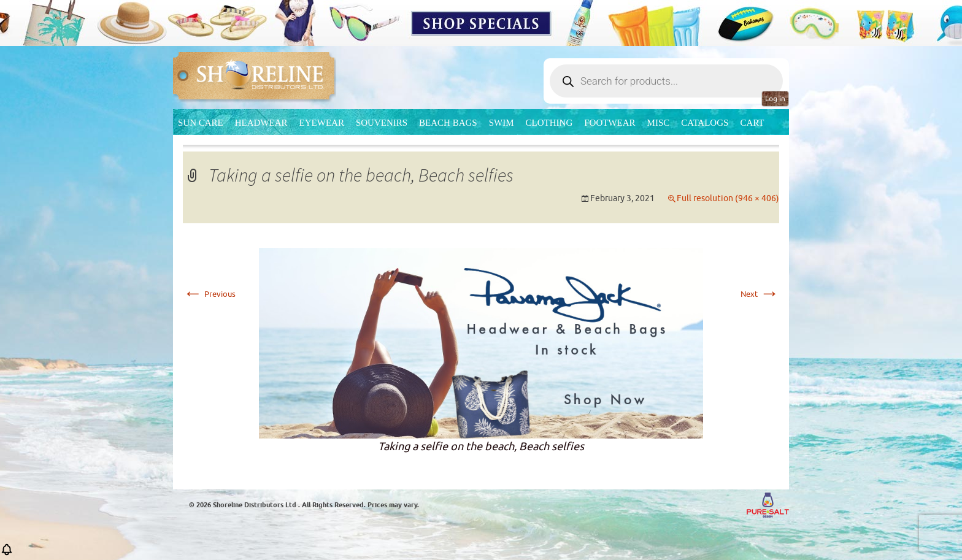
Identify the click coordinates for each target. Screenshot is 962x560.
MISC (659, 123)
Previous (209, 294)
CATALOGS (705, 123)
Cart (752, 123)
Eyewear (322, 123)
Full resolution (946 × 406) (728, 198)
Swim (502, 123)
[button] (7, 554)
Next (760, 294)
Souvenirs (382, 123)
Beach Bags (448, 123)
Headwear (261, 123)
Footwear (610, 123)
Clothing (549, 123)
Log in (775, 99)
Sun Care (201, 123)
